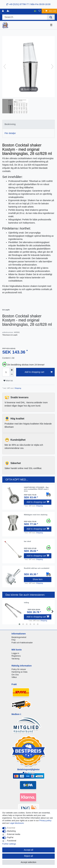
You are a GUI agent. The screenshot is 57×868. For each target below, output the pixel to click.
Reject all (29, 856)
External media (14, 834)
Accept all (28, 850)
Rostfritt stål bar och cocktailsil (37, 568)
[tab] (28, 124)
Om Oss (15, 675)
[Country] (35, 11)
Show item (38, 579)
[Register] (8, 11)
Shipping (18, 388)
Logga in (15, 653)
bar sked (27, 541)
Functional (12, 841)
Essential (11, 828)
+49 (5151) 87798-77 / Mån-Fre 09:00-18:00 (28, 4)
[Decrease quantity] (12, 374)
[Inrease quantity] (12, 370)
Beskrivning (10, 124)
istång (26, 603)
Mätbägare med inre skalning (36, 515)
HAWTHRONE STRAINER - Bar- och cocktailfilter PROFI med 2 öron (36, 489)
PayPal (10, 837)
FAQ (14, 640)
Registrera (16, 656)
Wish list (8, 381)
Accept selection (29, 862)
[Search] (51, 17)
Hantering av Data (19, 672)
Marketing (11, 831)
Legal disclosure (17, 823)
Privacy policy (45, 820)
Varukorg (16, 659)
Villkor (14, 677)
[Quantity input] (6, 372)
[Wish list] (40, 11)
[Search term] (25, 17)
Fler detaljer (10, 133)
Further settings (9, 844)
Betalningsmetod (19, 637)
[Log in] (3, 11)
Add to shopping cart (39, 372)
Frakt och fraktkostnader (22, 643)
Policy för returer (19, 669)
